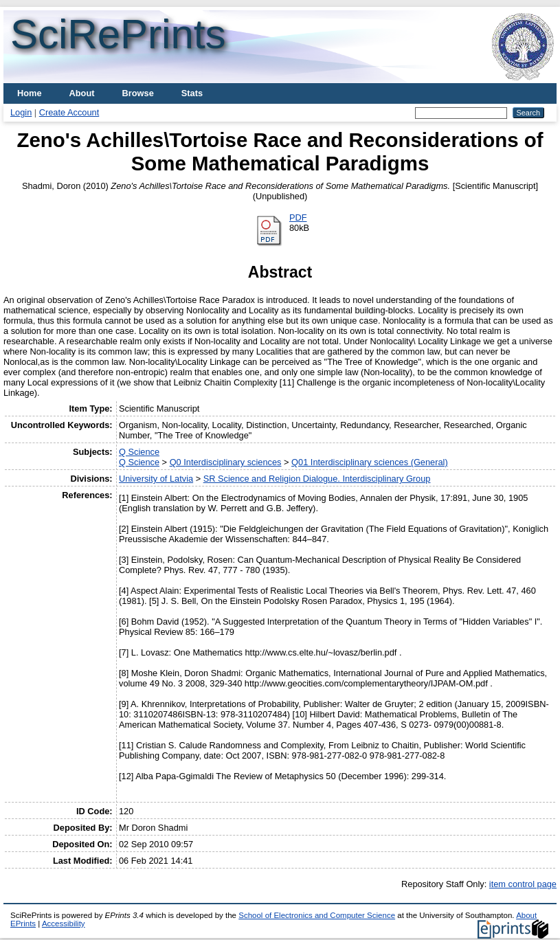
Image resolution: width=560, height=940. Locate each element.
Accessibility (64, 924)
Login (21, 112)
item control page (523, 884)
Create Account (69, 112)
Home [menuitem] (30, 93)
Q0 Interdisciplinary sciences (226, 462)
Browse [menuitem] (138, 93)
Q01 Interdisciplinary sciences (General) (370, 462)
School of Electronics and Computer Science (317, 915)
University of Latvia (156, 479)
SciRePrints (118, 34)
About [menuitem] (82, 93)
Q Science (139, 452)
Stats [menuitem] (192, 93)
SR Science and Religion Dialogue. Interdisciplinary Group (317, 479)
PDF (298, 217)
